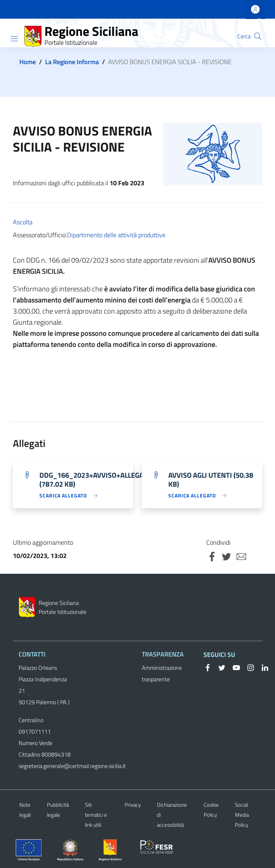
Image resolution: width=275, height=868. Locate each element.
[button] (258, 36)
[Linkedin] (262, 667)
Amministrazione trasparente (162, 673)
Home (28, 62)
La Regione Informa (72, 62)
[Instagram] (248, 667)
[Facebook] (208, 667)
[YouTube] (233, 667)
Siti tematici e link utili (96, 815)
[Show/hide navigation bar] (14, 39)
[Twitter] (219, 667)
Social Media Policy (242, 815)
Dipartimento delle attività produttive (116, 235)
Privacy (133, 805)
